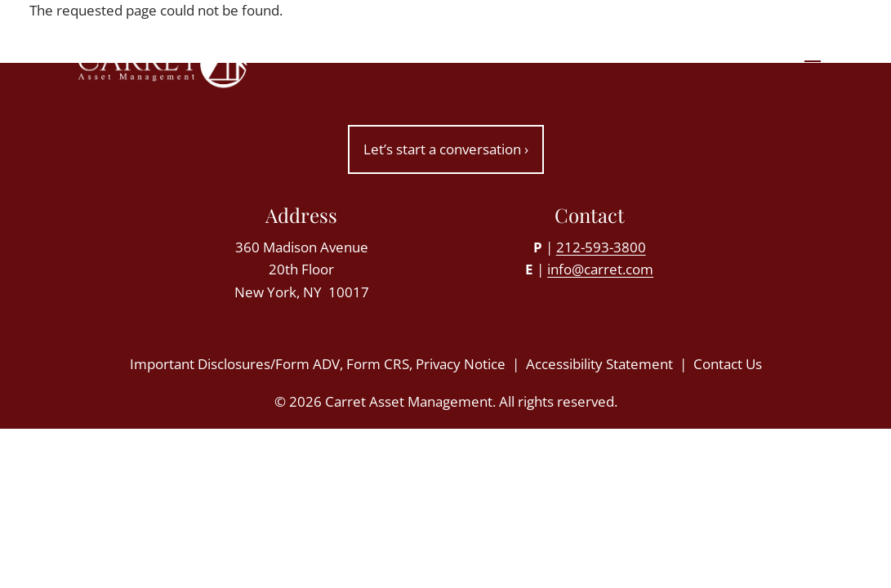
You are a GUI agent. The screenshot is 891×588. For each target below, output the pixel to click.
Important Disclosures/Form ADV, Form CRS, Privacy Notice (318, 364)
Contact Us (728, 364)
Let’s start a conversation (446, 149)
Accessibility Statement (599, 364)
